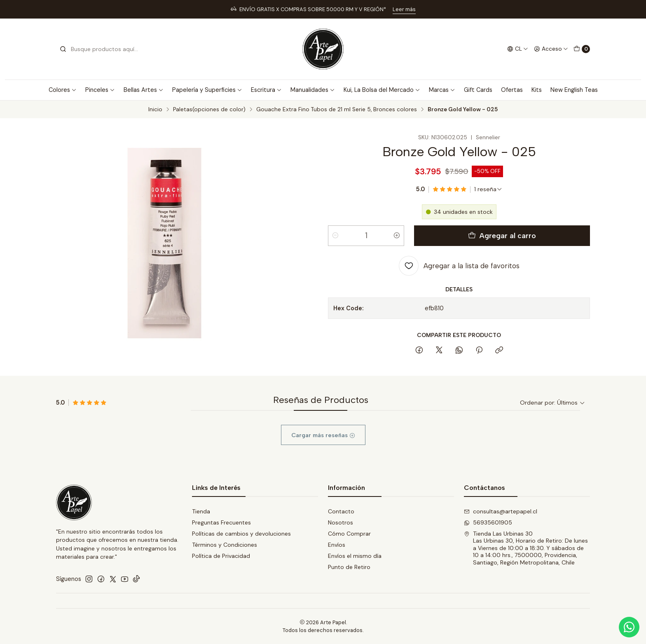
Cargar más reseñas (323, 450)
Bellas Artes (144, 90)
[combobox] (101, 49)
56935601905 (488, 522)
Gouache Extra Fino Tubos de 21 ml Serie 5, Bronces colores (337, 110)
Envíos (337, 545)
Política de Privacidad (221, 556)
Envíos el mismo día (355, 556)
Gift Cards (478, 90)
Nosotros (341, 522)
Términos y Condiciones (225, 545)
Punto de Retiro (349, 567)
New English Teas (574, 90)
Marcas (442, 90)
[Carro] (582, 49)
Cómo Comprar (349, 534)
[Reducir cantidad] (335, 236)
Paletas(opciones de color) (209, 110)
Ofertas (512, 90)
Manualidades (313, 90)
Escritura (266, 90)
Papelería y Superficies (207, 90)
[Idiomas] (518, 49)
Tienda (201, 511)
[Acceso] (551, 49)
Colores (63, 90)
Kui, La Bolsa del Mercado (382, 90)
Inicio (155, 110)
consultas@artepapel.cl (501, 511)
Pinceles (100, 90)
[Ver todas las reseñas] (488, 189)
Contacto (341, 511)
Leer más (404, 9)
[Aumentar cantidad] (397, 236)
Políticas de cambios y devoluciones (241, 534)
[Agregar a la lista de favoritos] (459, 266)
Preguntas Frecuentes (221, 522)
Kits (537, 90)
